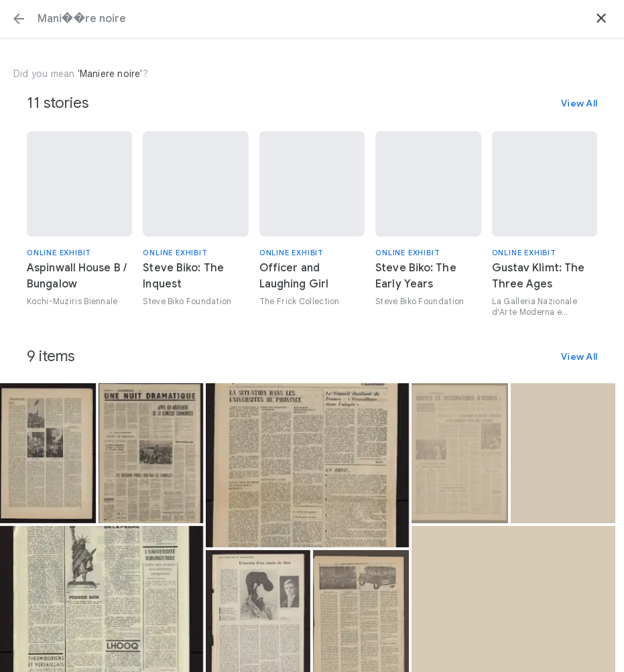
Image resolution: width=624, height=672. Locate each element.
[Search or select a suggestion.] (312, 19)
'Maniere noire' (110, 74)
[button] (19, 19)
